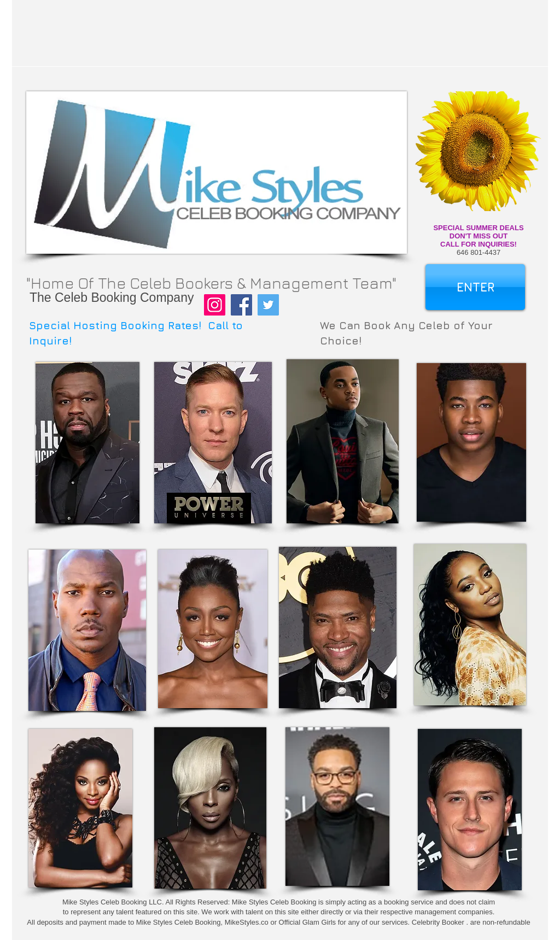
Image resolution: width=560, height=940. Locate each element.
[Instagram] (215, 305)
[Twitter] (268, 305)
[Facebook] (241, 305)
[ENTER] (475, 287)
